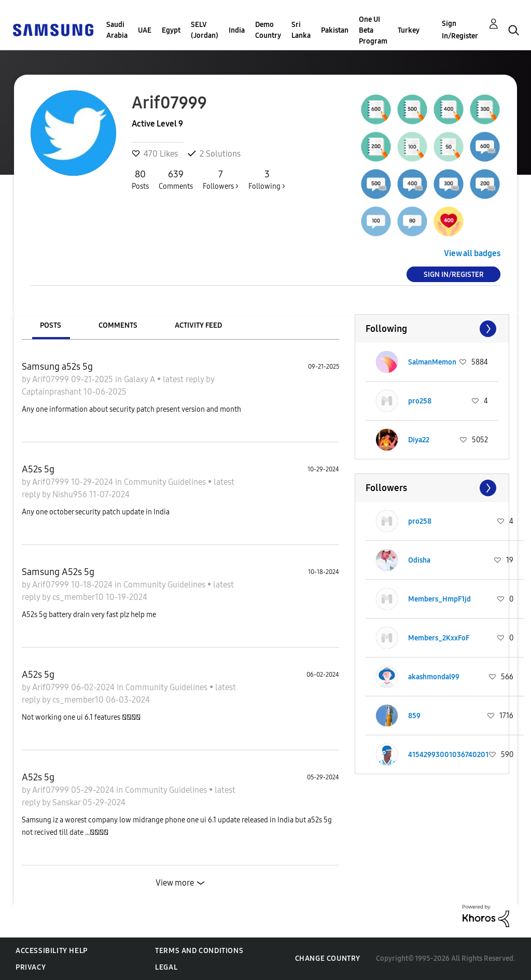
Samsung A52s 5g (58, 572)
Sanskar (67, 802)
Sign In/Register (460, 30)
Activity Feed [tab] (198, 325)
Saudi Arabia (117, 30)
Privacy (31, 967)
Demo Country (268, 30)
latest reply (184, 379)
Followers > (221, 179)
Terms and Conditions (199, 951)
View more (175, 883)
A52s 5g (38, 469)
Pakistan (335, 30)
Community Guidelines (166, 482)
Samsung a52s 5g (57, 367)
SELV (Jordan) (205, 30)
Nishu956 (71, 494)
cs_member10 (79, 597)
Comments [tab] (118, 325)
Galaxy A (141, 379)
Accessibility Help (52, 951)
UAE (145, 30)
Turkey (409, 30)
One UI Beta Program (373, 30)
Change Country (328, 958)
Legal (166, 967)
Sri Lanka (301, 30)
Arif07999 (52, 379)
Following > (267, 179)
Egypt (171, 30)
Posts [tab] (51, 325)
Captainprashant (53, 392)
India (237, 30)
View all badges (472, 253)
